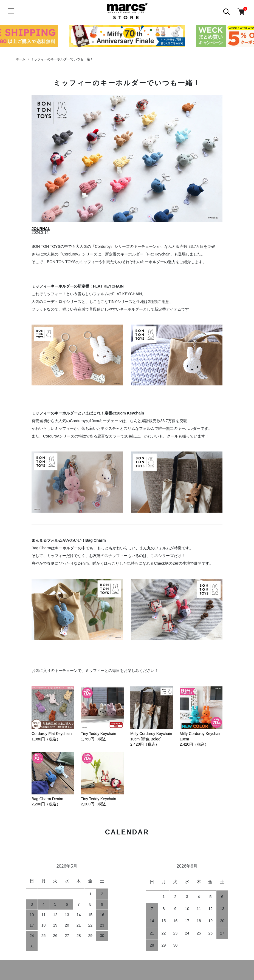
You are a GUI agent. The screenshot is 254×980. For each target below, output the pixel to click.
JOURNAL (41, 229)
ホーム (21, 59)
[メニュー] (11, 11)
